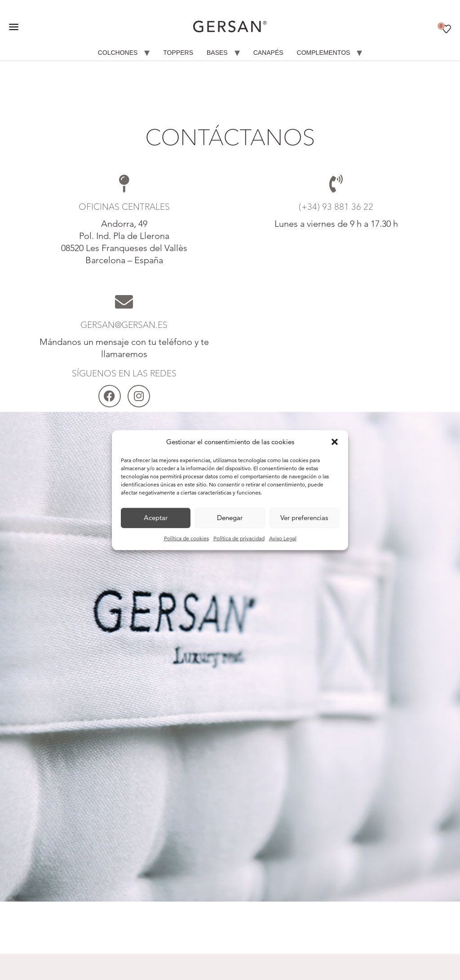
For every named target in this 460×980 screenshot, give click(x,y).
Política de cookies (186, 538)
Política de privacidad (239, 538)
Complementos (324, 53)
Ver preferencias (304, 518)
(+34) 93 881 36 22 (336, 207)
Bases (217, 53)
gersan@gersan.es (124, 325)
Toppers (178, 53)
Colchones (118, 53)
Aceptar (156, 518)
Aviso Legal (283, 538)
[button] (335, 442)
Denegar (230, 518)
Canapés (268, 53)
